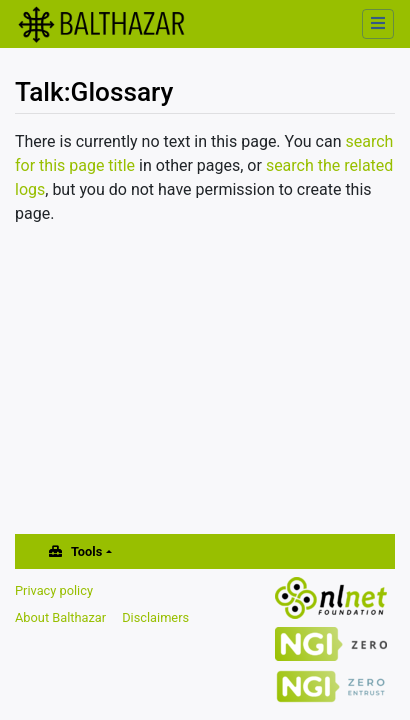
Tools (86, 551)
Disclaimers (155, 617)
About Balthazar (60, 617)
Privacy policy (54, 590)
